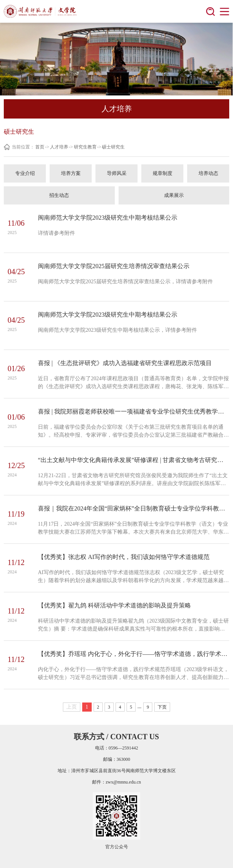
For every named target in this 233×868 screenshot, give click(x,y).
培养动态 (208, 173)
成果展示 (174, 195)
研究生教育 (85, 147)
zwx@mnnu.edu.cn (123, 782)
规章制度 (163, 173)
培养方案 (71, 173)
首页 (40, 147)
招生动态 (59, 195)
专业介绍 (25, 173)
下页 (162, 707)
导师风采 (117, 173)
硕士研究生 (113, 147)
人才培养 (59, 147)
